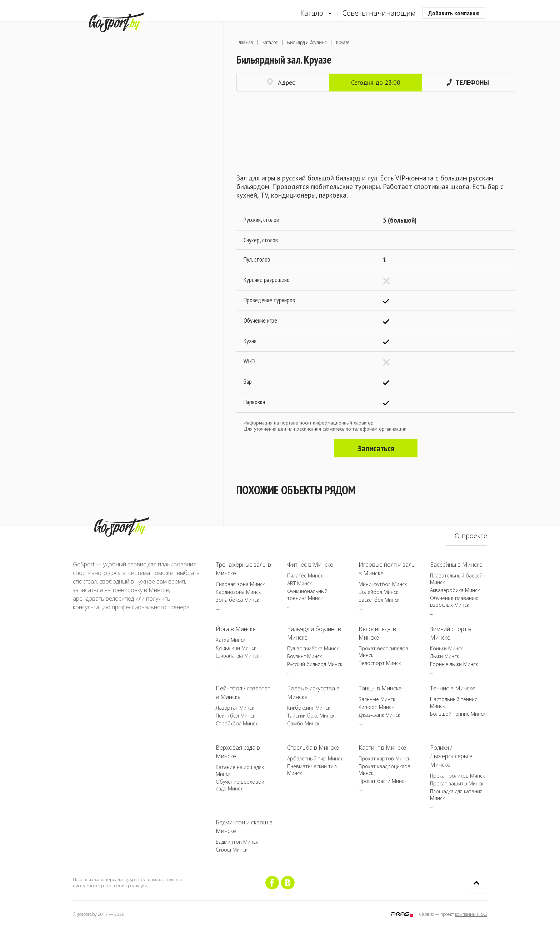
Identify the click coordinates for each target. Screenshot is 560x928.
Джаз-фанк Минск (379, 715)
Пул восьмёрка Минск (313, 648)
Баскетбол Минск (379, 600)
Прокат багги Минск (382, 781)
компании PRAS (471, 914)
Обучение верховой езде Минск (240, 785)
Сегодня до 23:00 (376, 82)
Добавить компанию (454, 13)
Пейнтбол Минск (235, 716)
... (217, 608)
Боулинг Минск (304, 656)
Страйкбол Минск (237, 723)
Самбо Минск (303, 723)
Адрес (281, 82)
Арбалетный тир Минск (315, 758)
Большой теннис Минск (458, 714)
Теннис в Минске (453, 688)
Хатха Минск (231, 640)
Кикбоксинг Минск (309, 708)
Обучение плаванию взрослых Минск (454, 601)
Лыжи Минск (444, 656)
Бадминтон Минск (237, 842)
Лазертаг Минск (235, 708)
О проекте (471, 536)
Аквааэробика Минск (455, 590)
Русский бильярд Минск (315, 664)
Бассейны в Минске (456, 565)
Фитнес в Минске (310, 565)
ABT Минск (299, 583)
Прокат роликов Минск (457, 776)
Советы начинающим (379, 13)
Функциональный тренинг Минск (307, 595)
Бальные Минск (377, 699)
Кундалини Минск (236, 648)
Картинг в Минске (382, 748)
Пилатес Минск (305, 575)
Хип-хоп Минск (376, 707)
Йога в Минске (236, 629)
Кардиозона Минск (238, 592)
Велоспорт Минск (380, 663)
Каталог (316, 13)
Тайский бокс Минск (311, 716)
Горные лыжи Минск (454, 664)
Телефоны (468, 82)
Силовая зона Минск (240, 584)
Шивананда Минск (237, 656)
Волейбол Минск (378, 592)
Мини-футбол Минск (383, 584)
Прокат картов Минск (384, 758)
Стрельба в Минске (313, 748)
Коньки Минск (446, 648)
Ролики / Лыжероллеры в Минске (451, 756)
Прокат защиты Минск (457, 783)
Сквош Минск (231, 850)
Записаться (376, 448)
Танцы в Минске (380, 688)
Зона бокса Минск (237, 600)
